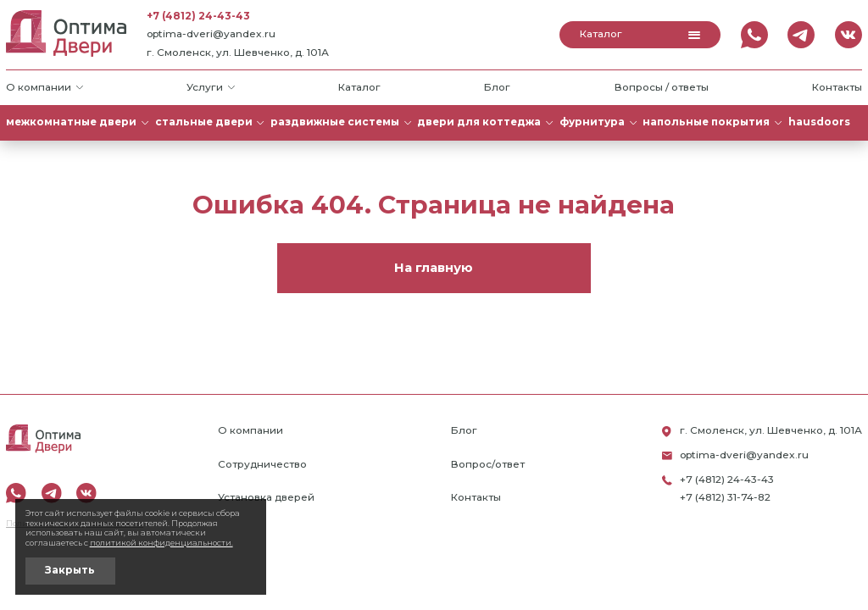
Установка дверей (266, 497)
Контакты (837, 87)
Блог (497, 87)
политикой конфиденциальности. (161, 543)
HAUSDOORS (819, 122)
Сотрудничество (262, 464)
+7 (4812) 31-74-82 (725, 497)
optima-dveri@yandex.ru (211, 34)
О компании (45, 87)
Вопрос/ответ (488, 464)
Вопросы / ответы (662, 87)
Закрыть (70, 570)
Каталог (640, 34)
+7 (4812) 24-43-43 (198, 16)
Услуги (211, 87)
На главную (434, 268)
